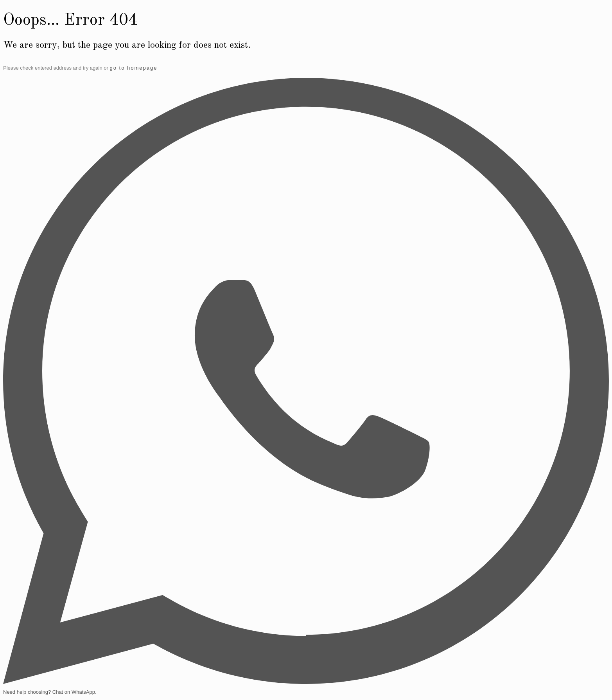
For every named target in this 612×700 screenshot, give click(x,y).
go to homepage (133, 68)
